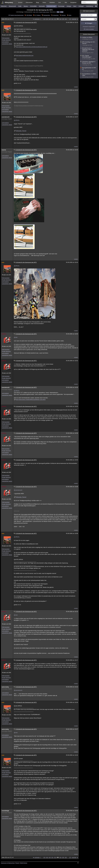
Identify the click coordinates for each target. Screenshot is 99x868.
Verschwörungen (51, 6)
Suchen (64, 15)
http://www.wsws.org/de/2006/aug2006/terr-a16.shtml (31, 400)
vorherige (37, 19)
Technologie (61, 6)
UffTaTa (4, 334)
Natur (75, 6)
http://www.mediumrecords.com (25, 55)
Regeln (17, 863)
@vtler (16, 337)
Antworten (56, 15)
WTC (37, 12)
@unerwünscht (18, 490)
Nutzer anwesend (89, 11)
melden (76, 87)
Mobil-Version (24, 863)
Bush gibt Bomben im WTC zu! (89, 69)
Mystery (26, 6)
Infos (70, 15)
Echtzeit (20, 3)
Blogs (38, 3)
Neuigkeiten (73, 3)
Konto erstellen (90, 29)
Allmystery (9, 2)
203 (47, 19)
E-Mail (62, 12)
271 (70, 19)
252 (55, 19)
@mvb (16, 615)
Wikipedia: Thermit (21, 131)
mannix (4, 150)
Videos (44, 3)
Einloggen (90, 23)
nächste (74, 19)
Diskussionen (29, 3)
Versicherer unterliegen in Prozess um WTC (89, 63)
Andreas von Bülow (89, 38)
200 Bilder (29, 15)
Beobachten (47, 15)
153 (44, 19)
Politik (20, 6)
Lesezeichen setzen (7, 44)
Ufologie (69, 6)
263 (66, 19)
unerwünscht (6, 117)
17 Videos (38, 15)
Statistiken (52, 3)
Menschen (4, 6)
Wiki (66, 3)
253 (58, 19)
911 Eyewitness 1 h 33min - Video (89, 75)
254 (60, 19)
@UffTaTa (17, 120)
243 (50, 19)
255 (63, 19)
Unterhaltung (89, 6)
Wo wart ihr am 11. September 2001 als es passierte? (89, 50)
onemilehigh (5, 811)
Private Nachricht (6, 40)
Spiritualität (42, 6)
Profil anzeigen (6, 38)
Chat (60, 3)
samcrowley (5, 687)
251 (52, 19)
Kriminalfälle (33, 6)
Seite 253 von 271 (8, 19)
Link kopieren (5, 42)
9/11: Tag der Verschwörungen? (89, 57)
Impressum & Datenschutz (8, 863)
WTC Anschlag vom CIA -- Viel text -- (89, 44)
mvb (3, 23)
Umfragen (81, 6)
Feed (58, 12)
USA (34, 12)
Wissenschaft (12, 6)
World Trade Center (44, 12)
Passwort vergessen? (89, 27)
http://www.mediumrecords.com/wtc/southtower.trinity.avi (32, 47)
